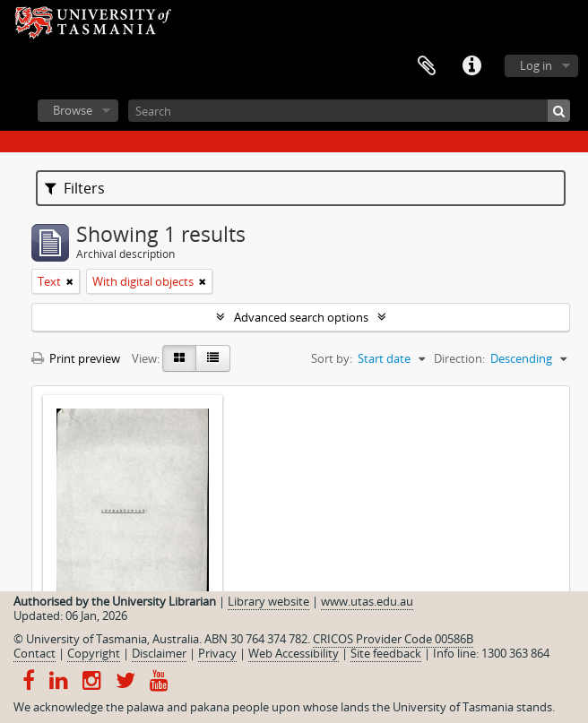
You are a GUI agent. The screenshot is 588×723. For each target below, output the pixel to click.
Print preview (76, 358)
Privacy (217, 653)
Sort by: (332, 358)
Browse (73, 110)
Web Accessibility (294, 653)
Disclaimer (159, 653)
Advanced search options (301, 317)
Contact (35, 653)
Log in (536, 65)
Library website (268, 601)
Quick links (471, 66)
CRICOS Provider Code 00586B (393, 639)
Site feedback (386, 653)
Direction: (459, 358)
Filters (75, 188)
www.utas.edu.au (367, 601)
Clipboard (427, 66)
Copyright (94, 653)
